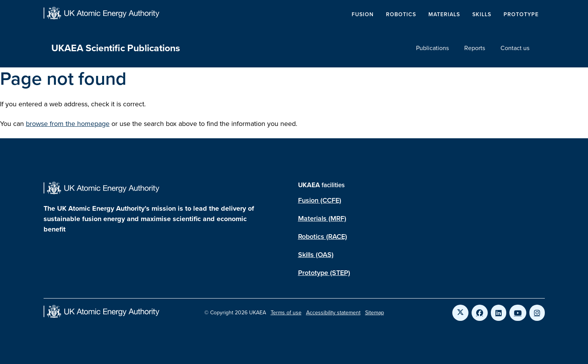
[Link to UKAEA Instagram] (537, 313)
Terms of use (286, 313)
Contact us (515, 48)
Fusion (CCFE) (320, 200)
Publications (432, 48)
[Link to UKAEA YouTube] (518, 313)
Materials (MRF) (322, 218)
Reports (475, 48)
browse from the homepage (68, 124)
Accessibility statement (333, 313)
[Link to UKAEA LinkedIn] (499, 313)
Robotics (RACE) (323, 237)
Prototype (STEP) (324, 273)
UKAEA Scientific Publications (116, 48)
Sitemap (375, 313)
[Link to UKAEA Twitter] (460, 313)
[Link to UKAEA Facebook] (480, 313)
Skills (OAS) (316, 255)
